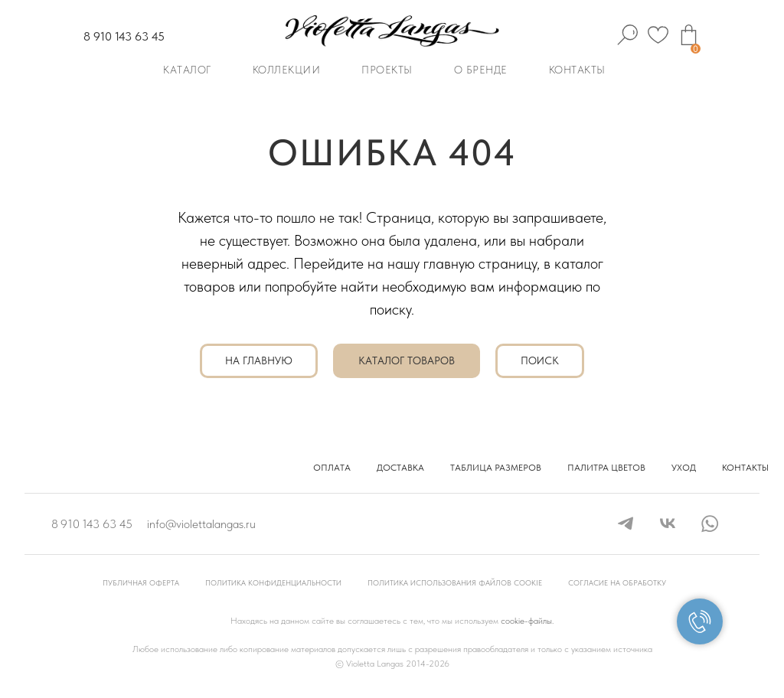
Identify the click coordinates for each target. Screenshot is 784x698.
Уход (684, 468)
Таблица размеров (496, 468)
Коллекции (287, 70)
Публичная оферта (141, 582)
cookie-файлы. (527, 621)
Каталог (187, 70)
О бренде (481, 70)
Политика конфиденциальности (273, 582)
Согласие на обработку (617, 582)
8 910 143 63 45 (124, 36)
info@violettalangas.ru (201, 524)
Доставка (400, 468)
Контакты (577, 70)
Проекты (387, 70)
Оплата (332, 468)
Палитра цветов (606, 468)
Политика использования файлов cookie (455, 582)
